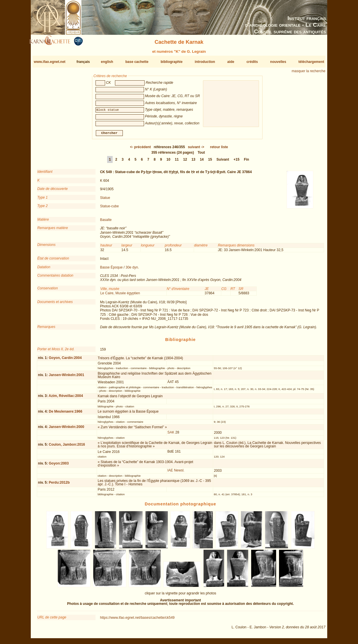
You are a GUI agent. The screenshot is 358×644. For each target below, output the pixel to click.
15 (210, 162)
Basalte (106, 222)
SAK (171, 435)
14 (202, 162)
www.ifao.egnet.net (50, 62)
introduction (205, 62)
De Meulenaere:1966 (65, 414)
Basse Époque (111, 269)
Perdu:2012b (59, 485)
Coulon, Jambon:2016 (67, 447)
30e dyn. (132, 269)
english (107, 62)
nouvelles (278, 62)
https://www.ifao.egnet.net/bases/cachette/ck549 (137, 620)
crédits (252, 62)
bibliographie (171, 62)
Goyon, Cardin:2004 (65, 360)
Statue (105, 200)
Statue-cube (109, 208)
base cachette (137, 62)
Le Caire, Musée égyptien (120, 295)
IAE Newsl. (176, 473)
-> (196, 149)
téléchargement (311, 62)
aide (231, 62)
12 (185, 162)
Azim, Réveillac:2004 (66, 398)
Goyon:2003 (59, 466)
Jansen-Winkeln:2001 (66, 377)
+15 (236, 162)
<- (141, 149)
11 (177, 162)
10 (168, 162)
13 (193, 162)
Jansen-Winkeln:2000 (66, 429)
